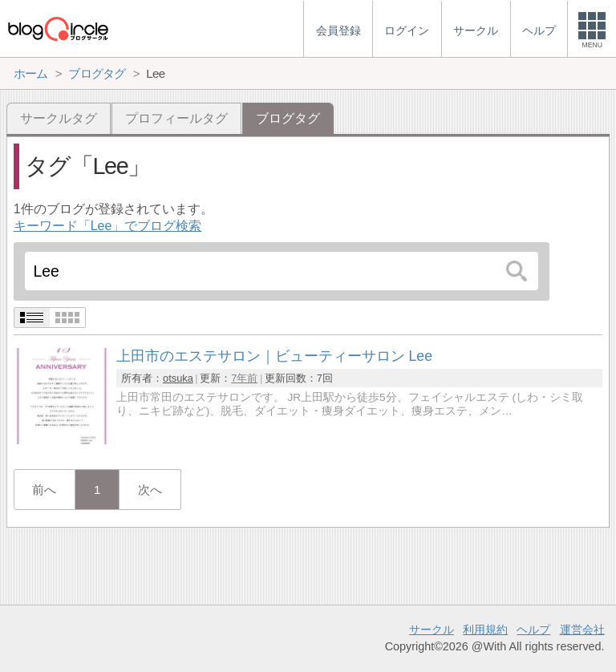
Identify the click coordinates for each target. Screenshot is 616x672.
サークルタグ (59, 118)
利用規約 (485, 629)
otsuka (178, 378)
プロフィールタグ (176, 118)
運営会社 (582, 629)
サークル (432, 629)
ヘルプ (533, 629)
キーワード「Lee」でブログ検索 (108, 226)
